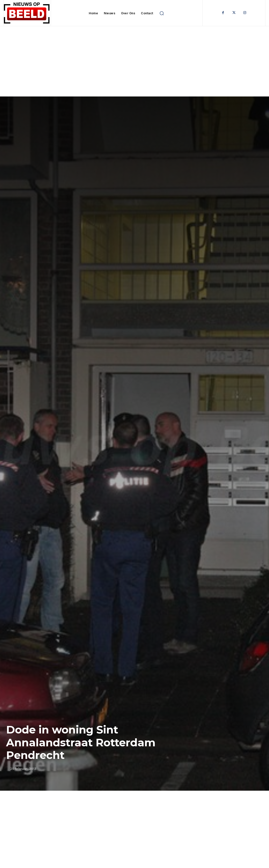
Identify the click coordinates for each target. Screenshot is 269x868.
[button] (162, 13)
